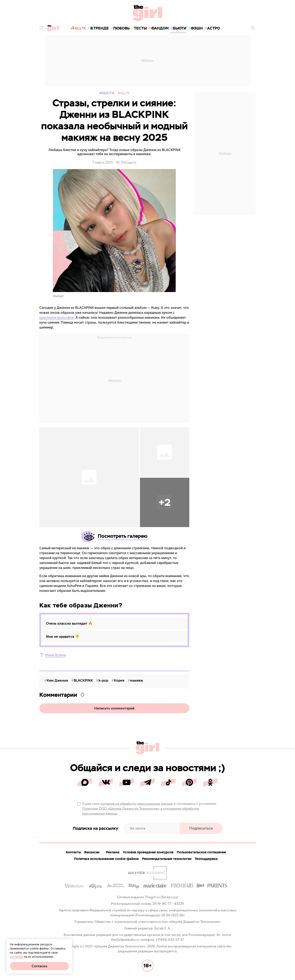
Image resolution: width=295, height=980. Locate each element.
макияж (137, 680)
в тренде (100, 28)
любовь (121, 28)
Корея (119, 680)
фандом (160, 28)
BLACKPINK (83, 680)
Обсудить (126, 163)
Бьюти (108, 93)
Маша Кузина (56, 655)
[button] (165, 502)
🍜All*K (78, 28)
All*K (125, 93)
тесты (140, 28)
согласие (16, 957)
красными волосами (57, 317)
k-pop (103, 680)
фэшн (197, 28)
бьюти (180, 28)
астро (214, 28)
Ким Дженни (57, 680)
